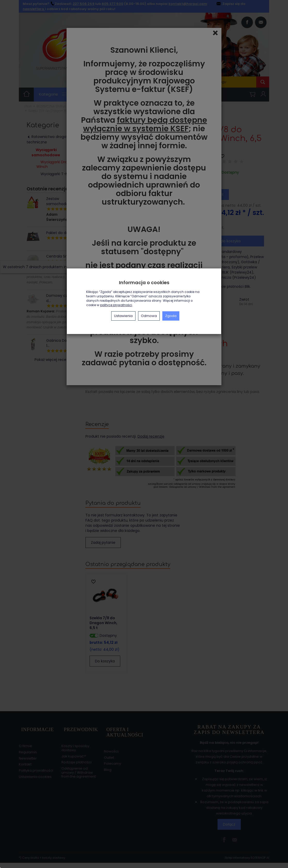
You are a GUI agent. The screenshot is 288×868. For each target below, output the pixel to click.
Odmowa (149, 316)
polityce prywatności (116, 305)
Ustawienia (123, 316)
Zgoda (171, 316)
